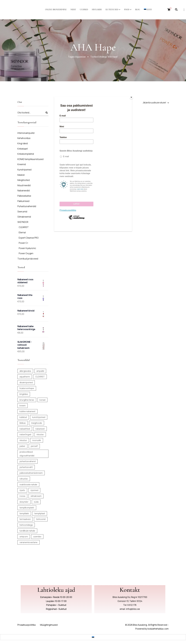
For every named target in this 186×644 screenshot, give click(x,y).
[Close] (131, 97)
